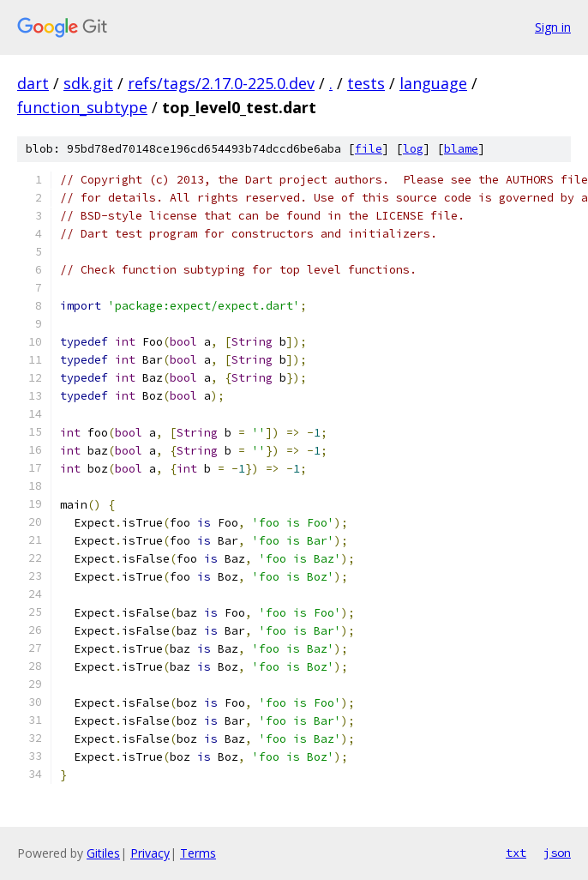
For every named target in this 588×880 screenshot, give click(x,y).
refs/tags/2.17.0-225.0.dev (221, 83)
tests (366, 83)
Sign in (553, 27)
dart (33, 83)
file (369, 149)
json (557, 853)
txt (516, 853)
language (433, 83)
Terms (198, 853)
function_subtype (82, 107)
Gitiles (103, 853)
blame (461, 149)
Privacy (150, 853)
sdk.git (88, 83)
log (413, 149)
